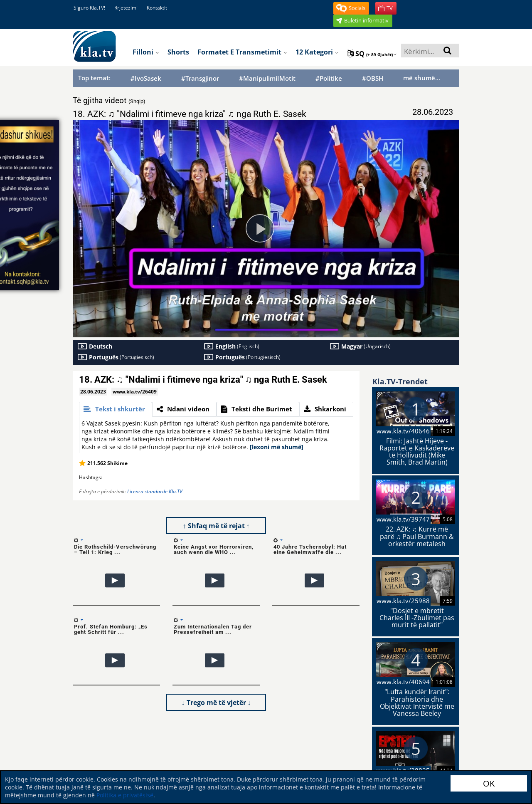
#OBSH (373, 78)
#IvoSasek (146, 78)
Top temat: (94, 78)
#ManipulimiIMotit (267, 78)
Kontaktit (157, 8)
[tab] (116, 409)
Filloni (146, 52)
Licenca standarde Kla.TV (155, 491)
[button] (351, 8)
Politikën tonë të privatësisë (402, 761)
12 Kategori (317, 52)
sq (372, 54)
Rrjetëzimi (126, 8)
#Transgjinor (200, 78)
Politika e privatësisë (125, 795)
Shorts (178, 52)
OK (489, 783)
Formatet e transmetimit (242, 52)
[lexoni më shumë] (277, 447)
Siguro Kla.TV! (89, 8)
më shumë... (422, 78)
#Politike (329, 78)
